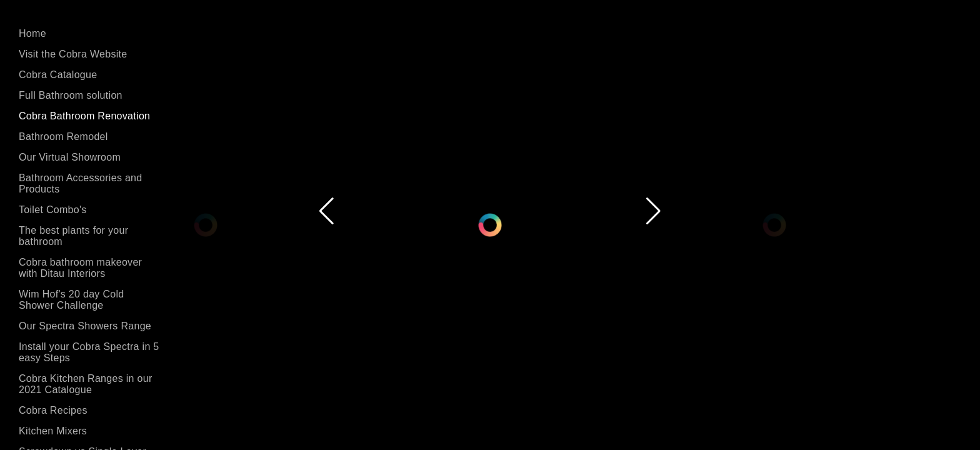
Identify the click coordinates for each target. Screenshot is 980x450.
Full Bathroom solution (71, 95)
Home (32, 33)
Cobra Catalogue (58, 75)
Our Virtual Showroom (70, 157)
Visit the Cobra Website (73, 54)
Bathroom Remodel (63, 137)
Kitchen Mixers (53, 431)
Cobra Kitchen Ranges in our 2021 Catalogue (86, 384)
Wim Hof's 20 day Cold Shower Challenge (72, 300)
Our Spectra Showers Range (85, 326)
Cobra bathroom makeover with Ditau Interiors (80, 268)
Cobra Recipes (53, 410)
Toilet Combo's (53, 210)
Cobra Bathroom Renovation (84, 116)
